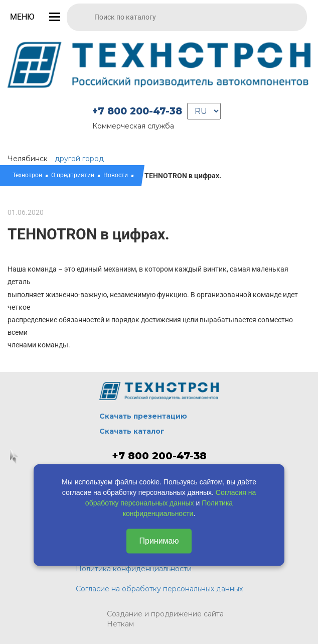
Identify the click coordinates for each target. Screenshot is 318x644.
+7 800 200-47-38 (137, 111)
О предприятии (73, 175)
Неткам (120, 624)
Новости (116, 175)
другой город (79, 159)
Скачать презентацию (143, 416)
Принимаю (159, 541)
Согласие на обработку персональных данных (159, 589)
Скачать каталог (132, 431)
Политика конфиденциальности (134, 569)
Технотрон (27, 175)
